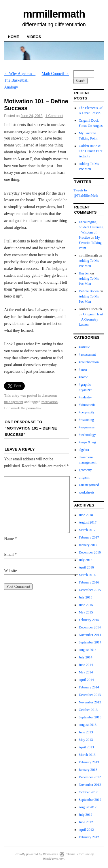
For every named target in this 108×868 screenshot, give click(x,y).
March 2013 (87, 755)
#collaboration (89, 362)
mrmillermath (54, 14)
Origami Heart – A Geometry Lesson (91, 319)
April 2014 (86, 680)
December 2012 (90, 777)
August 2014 (88, 650)
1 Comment (54, 116)
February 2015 (89, 620)
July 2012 (85, 815)
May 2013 (86, 740)
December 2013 (90, 695)
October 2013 (88, 710)
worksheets (86, 492)
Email (10, 554)
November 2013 (90, 702)
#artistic (84, 347)
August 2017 (88, 522)
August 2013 (88, 725)
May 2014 (86, 672)
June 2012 (86, 822)
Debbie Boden (89, 291)
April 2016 (86, 567)
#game (83, 377)
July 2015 (85, 597)
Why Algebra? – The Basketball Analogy (20, 81)
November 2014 (90, 635)
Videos (34, 37)
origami (84, 477)
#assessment (87, 355)
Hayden (84, 273)
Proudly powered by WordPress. (37, 854)
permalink (34, 408)
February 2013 (89, 762)
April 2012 (86, 830)
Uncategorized (89, 485)
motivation (50, 402)
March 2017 (87, 530)
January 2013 (88, 770)
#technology (87, 435)
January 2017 (88, 545)
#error (83, 370)
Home (13, 37)
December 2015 (90, 590)
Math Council (55, 74)
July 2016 (85, 560)
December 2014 (90, 627)
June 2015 (86, 605)
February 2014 (89, 687)
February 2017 (89, 537)
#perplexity (87, 412)
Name (10, 539)
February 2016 (89, 582)
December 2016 (90, 552)
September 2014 (90, 642)
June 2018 (86, 515)
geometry (85, 470)
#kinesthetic (87, 405)
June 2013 (86, 732)
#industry (85, 397)
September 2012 (90, 800)
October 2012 (88, 792)
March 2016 (87, 575)
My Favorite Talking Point (90, 243)
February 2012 (89, 837)
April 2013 (86, 747)
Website (11, 571)
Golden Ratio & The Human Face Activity (91, 151)
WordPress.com (54, 859)
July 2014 (85, 657)
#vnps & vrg (87, 442)
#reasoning (86, 420)
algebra (84, 450)
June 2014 (86, 665)
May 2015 (86, 612)
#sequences (87, 427)
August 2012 (88, 807)
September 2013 (90, 717)
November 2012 (90, 785)
